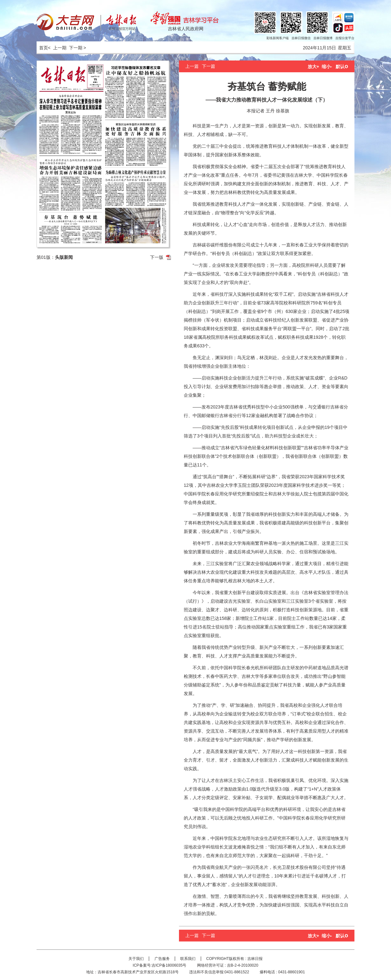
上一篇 (192, 66)
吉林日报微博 (323, 38)
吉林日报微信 (301, 38)
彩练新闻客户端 (278, 38)
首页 (42, 48)
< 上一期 (57, 48)
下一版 (157, 257)
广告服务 (162, 959)
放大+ (313, 67)
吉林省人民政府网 (186, 29)
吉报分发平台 (345, 38)
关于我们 (136, 959)
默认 (342, 67)
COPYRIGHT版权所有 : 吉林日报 (234, 959)
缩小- (327, 67)
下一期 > (78, 48)
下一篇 (209, 66)
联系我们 (188, 959)
